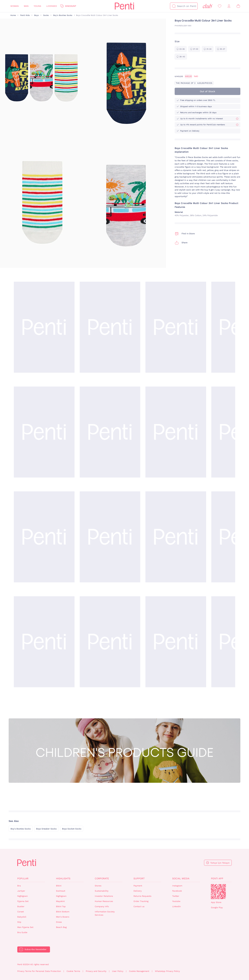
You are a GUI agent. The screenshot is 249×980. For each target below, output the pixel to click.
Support (139, 878)
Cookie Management (139, 971)
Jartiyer (21, 891)
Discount (71, 6)
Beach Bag (61, 927)
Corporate (102, 878)
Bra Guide (22, 932)
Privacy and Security (96, 971)
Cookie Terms (73, 971)
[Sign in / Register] (229, 6)
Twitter (176, 896)
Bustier (21, 906)
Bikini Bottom (63, 912)
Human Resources (104, 901)
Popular (23, 878)
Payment (138, 886)
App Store (216, 902)
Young (37, 6)
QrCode (218, 892)
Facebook (177, 891)
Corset (21, 912)
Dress (59, 922)
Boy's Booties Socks (63, 15)
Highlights (63, 878)
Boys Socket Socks (72, 829)
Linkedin (176, 906)
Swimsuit (61, 891)
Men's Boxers (63, 917)
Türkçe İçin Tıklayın (220, 863)
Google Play (217, 908)
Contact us (139, 906)
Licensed (52, 6)
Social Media (181, 878)
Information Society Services (105, 913)
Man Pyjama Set (25, 927)
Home (13, 15)
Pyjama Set (23, 901)
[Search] (174, 6)
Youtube (176, 901)
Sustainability (102, 891)
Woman (15, 6)
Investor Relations (104, 896)
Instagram (177, 886)
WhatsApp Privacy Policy (167, 971)
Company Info (102, 906)
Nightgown (22, 896)
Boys (36, 15)
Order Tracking (141, 901)
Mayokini (60, 901)
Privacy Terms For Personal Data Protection (39, 971)
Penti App (217, 878)
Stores (98, 886)
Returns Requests (142, 896)
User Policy (118, 971)
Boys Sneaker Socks (46, 829)
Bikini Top (61, 906)
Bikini (59, 886)
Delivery (138, 891)
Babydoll (22, 917)
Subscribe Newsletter (36, 949)
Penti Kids (25, 15)
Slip (19, 922)
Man (26, 6)
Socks (46, 15)
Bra (19, 886)
